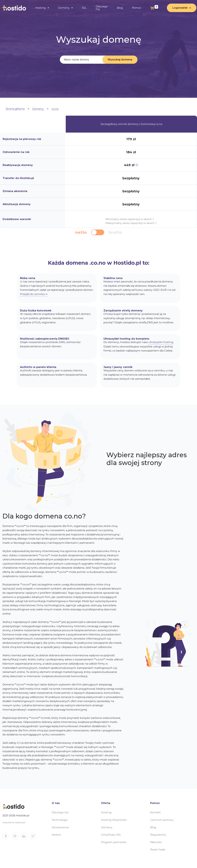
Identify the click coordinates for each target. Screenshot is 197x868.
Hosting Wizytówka (114, 820)
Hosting (41, 8)
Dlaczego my (102, 8)
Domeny (64, 8)
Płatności (156, 842)
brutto (115, 232)
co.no (55, 109)
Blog (120, 8)
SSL (84, 8)
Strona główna (15, 109)
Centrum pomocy (162, 820)
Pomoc (137, 8)
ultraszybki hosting (161, 342)
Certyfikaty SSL (111, 835)
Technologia (60, 820)
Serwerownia (60, 827)
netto (81, 232)
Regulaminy (158, 835)
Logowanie (180, 8)
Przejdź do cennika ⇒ (34, 294)
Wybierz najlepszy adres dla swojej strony (147, 459)
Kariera (56, 835)
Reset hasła (158, 850)
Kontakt (155, 812)
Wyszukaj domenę (120, 60)
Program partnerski (114, 842)
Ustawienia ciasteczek (14, 822)
